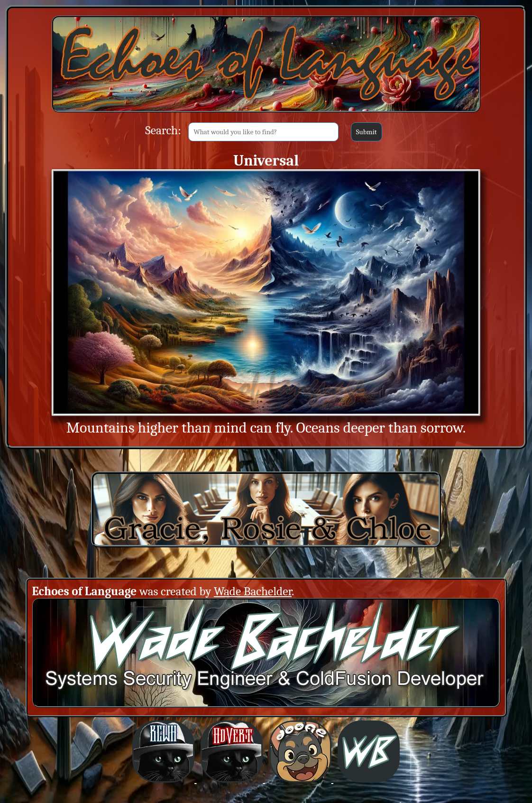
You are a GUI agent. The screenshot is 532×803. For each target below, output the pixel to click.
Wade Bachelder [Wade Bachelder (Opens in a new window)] (253, 591)
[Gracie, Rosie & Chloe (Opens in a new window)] (266, 544)
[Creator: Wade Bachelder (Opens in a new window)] (266, 705)
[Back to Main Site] (266, 112)
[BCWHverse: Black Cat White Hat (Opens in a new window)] (164, 780)
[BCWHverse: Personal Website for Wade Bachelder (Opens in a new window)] (369, 780)
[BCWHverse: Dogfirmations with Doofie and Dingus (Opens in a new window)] (301, 780)
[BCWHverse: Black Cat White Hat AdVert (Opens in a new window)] (233, 780)
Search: (163, 130)
